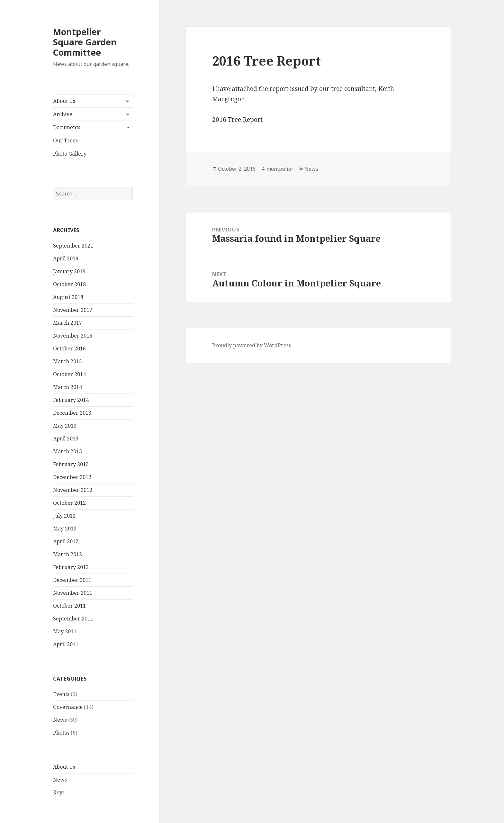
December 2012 (72, 477)
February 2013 (71, 464)
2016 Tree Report (237, 120)
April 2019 (66, 258)
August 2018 (68, 297)
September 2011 (73, 619)
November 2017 (73, 310)
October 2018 (69, 284)
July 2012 (64, 516)
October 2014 (69, 374)
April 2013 (66, 439)
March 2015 (67, 361)
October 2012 (69, 503)
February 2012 (71, 567)
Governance (68, 707)
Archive (63, 114)
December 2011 (72, 580)
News (60, 720)
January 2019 (69, 271)
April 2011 (66, 644)
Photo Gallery (70, 154)
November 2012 (73, 490)
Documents (67, 127)
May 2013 (65, 426)
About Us (64, 101)
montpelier (280, 169)
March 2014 (67, 387)
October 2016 (69, 348)
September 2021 (73, 246)
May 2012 (65, 529)
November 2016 (73, 336)
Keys (59, 792)
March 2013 (67, 451)
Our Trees (65, 140)
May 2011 (65, 631)
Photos (61, 733)
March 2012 (67, 554)
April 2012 (66, 541)
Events (61, 694)
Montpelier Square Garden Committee (85, 42)
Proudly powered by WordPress (252, 345)
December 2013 (72, 413)
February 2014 (71, 400)
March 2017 (67, 323)
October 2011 (69, 606)
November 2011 (73, 593)
